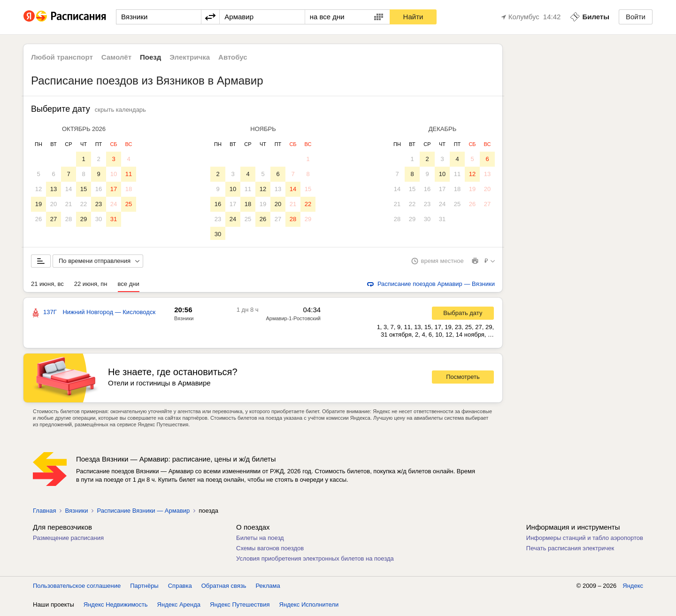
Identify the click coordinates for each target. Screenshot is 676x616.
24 (114, 204)
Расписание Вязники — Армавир (143, 512)
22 (84, 204)
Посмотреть (463, 379)
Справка (180, 588)
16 (99, 189)
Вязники (184, 320)
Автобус (233, 57)
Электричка (190, 57)
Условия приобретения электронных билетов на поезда (315, 560)
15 (84, 189)
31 (114, 219)
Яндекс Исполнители (309, 606)
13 (54, 189)
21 (69, 204)
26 (38, 219)
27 (54, 219)
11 (129, 174)
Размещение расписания (68, 540)
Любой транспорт (62, 57)
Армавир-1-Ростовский (293, 320)
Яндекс (633, 588)
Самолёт (116, 57)
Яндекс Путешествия (240, 606)
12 (38, 189)
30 (99, 219)
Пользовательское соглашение (77, 588)
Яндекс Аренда (179, 606)
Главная (44, 512)
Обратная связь (224, 588)
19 (38, 204)
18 (129, 189)
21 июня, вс (47, 286)
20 (54, 204)
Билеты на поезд (260, 540)
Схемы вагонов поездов (270, 550)
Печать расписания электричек (570, 550)
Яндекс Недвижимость (116, 606)
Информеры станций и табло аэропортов (585, 540)
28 (69, 219)
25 (129, 204)
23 (99, 204)
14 (69, 189)
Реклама (268, 588)
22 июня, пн (91, 286)
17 (114, 189)
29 (84, 219)
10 (114, 174)
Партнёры (144, 588)
